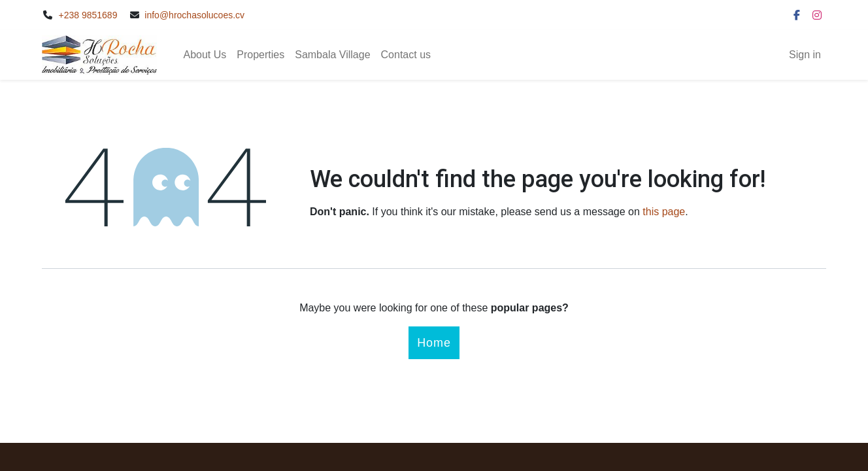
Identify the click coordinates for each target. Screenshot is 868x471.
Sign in (805, 55)
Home (434, 343)
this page (664, 212)
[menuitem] (205, 55)
